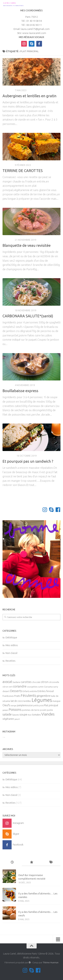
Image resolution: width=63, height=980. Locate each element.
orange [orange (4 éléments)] (14, 706)
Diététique (9, 456)
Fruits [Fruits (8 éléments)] (17, 696)
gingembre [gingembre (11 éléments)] (43, 696)
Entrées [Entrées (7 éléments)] (42, 691)
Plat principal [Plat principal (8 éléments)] (51, 705)
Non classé (12, 653)
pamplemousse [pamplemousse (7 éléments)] (25, 705)
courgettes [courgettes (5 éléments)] (32, 687)
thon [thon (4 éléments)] (30, 715)
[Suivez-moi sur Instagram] (45, 510)
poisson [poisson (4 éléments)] (5, 710)
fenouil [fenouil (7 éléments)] (50, 691)
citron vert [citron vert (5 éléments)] (8, 687)
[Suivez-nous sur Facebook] (58, 510)
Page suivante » (49, 496)
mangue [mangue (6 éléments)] (56, 701)
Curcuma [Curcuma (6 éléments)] (48, 687)
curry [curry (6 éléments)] (56, 687)
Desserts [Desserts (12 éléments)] (16, 691)
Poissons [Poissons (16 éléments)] (15, 710)
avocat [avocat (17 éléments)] (7, 682)
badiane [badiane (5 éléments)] (17, 682)
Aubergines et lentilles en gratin (29, 96)
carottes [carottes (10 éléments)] (26, 682)
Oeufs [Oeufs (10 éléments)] (6, 705)
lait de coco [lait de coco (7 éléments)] (17, 701)
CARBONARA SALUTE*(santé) (28, 316)
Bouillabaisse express (20, 391)
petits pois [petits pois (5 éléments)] (38, 705)
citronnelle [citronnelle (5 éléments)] (54, 682)
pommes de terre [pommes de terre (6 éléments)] (31, 710)
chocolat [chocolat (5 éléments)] (36, 682)
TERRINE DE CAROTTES (23, 171)
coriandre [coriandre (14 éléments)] (20, 686)
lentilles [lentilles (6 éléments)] (27, 701)
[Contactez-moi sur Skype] (51, 510)
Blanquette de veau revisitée (27, 245)
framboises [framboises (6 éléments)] (8, 696)
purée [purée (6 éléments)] (50, 710)
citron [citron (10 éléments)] (45, 682)
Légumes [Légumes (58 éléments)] (42, 700)
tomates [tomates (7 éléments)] (36, 715)
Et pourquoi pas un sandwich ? (28, 461)
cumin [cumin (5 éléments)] (41, 687)
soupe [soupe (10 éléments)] (23, 714)
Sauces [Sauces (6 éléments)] (16, 715)
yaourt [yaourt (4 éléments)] (17, 719)
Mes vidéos (12, 645)
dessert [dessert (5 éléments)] (6, 691)
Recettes (8, 90)
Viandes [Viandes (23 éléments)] (48, 714)
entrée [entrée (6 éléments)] (34, 691)
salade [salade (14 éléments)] (7, 714)
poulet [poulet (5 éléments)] (43, 710)
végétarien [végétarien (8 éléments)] (8, 719)
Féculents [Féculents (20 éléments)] (28, 695)
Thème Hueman (51, 962)
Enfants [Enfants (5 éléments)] (26, 691)
